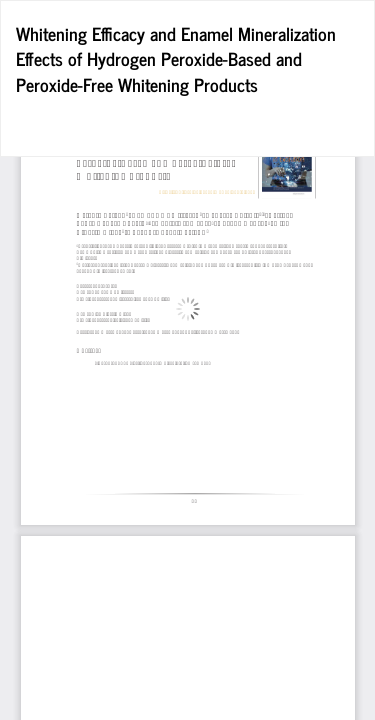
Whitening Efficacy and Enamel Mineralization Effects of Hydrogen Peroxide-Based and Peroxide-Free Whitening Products (176, 58)
